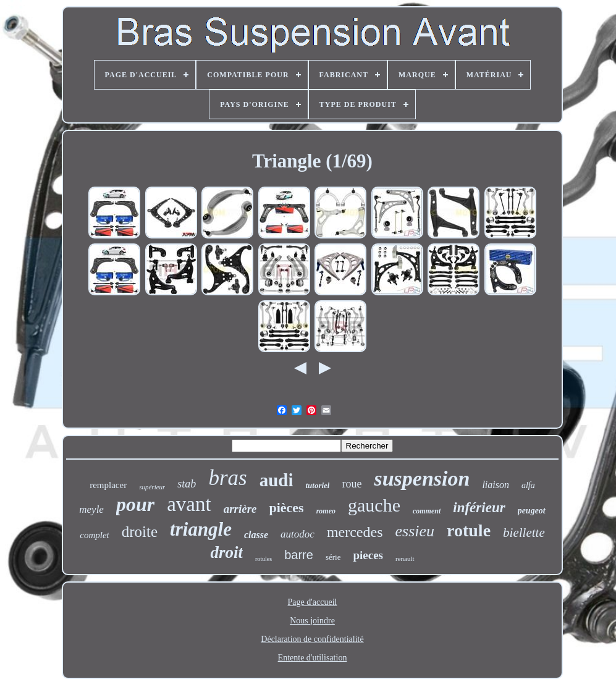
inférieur (479, 508)
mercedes (355, 532)
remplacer (108, 485)
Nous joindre (312, 621)
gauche (374, 505)
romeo (326, 511)
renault (405, 559)
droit (226, 552)
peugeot (532, 511)
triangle (201, 529)
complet (94, 535)
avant (189, 504)
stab (187, 484)
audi (276, 480)
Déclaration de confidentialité (312, 639)
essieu (415, 531)
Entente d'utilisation (313, 658)
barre (299, 555)
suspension (422, 479)
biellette (524, 533)
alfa (528, 485)
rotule (469, 530)
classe (256, 535)
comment (427, 511)
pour (135, 504)
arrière (240, 509)
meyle (91, 509)
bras (227, 478)
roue (352, 484)
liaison (496, 485)
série (333, 557)
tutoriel (317, 485)
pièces (286, 508)
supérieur (152, 487)
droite (140, 532)
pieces (368, 555)
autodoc (297, 534)
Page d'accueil (313, 602)
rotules (264, 559)
